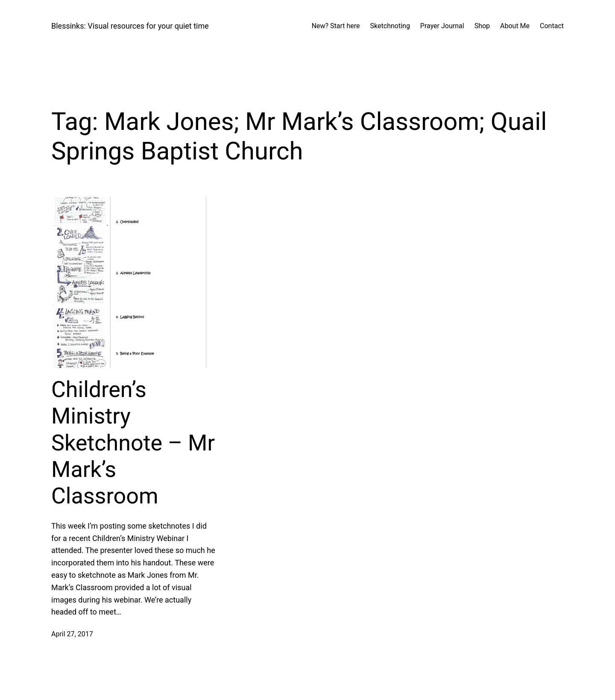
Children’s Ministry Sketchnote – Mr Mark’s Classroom (133, 443)
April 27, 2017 (72, 634)
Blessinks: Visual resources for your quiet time (130, 26)
